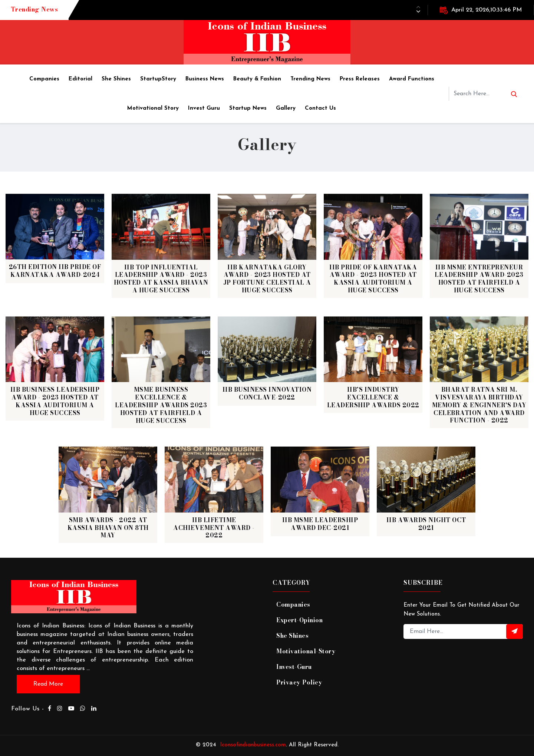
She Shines (116, 79)
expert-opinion (300, 620)
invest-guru (294, 667)
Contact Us (320, 108)
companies (293, 604)
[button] (418, 12)
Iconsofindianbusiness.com (251, 745)
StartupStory (158, 79)
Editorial (80, 79)
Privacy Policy (299, 682)
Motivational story (153, 108)
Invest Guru (204, 108)
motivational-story (306, 651)
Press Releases (360, 79)
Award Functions (412, 79)
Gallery (286, 108)
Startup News (248, 108)
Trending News (310, 79)
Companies (44, 79)
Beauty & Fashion (257, 79)
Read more (48, 684)
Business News (205, 79)
